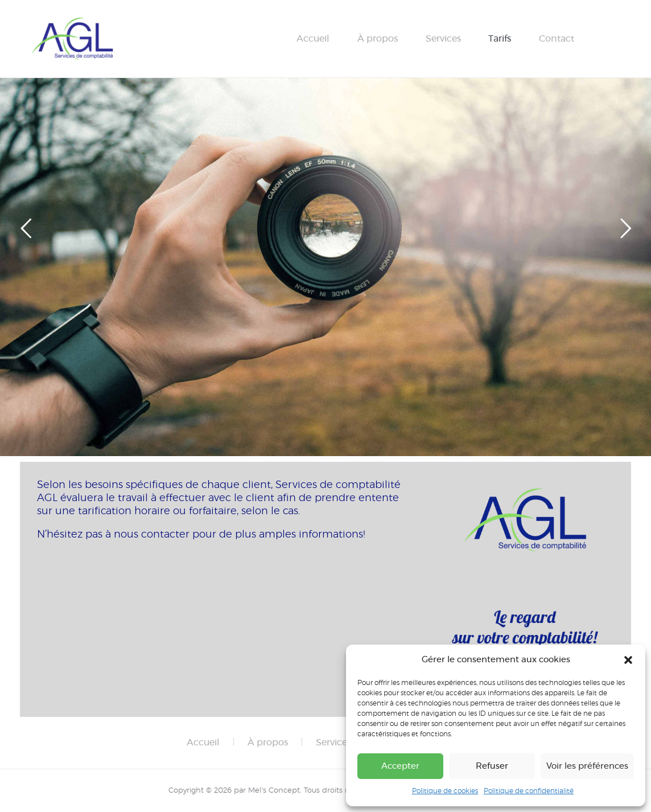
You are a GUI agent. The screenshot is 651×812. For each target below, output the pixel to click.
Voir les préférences (587, 766)
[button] (628, 660)
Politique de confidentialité (529, 791)
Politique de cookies (445, 791)
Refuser (492, 766)
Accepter (400, 766)
